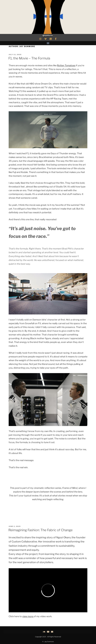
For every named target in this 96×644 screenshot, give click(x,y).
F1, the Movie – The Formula (29, 58)
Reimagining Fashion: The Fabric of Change (40, 530)
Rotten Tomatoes (66, 65)
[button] (48, 43)
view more (28, 616)
